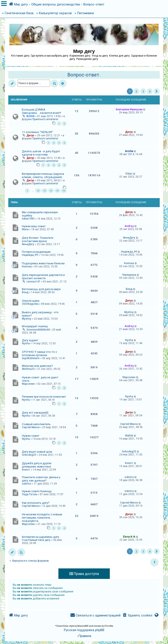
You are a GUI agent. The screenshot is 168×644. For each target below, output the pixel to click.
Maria (25, 229)
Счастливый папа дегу (36, 540)
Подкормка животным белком (43, 263)
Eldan (129, 174)
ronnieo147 (33, 282)
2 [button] (136, 91)
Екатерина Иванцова (129, 109)
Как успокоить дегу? (36, 503)
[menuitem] (137, 615)
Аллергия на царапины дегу (40, 537)
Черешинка (129, 275)
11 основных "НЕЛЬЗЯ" (37, 132)
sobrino (26, 484)
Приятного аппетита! (45, 119)
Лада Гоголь (30, 494)
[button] (157, 91)
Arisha (129, 151)
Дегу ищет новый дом (37, 452)
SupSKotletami (31, 358)
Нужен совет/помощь (37, 491)
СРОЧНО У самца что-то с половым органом (39, 353)
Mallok (129, 436)
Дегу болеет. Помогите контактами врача (38, 239)
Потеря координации (36, 252)
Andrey (129, 226)
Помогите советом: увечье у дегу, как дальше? (41, 479)
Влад (25, 292)
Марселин (28, 384)
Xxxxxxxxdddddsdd (38, 330)
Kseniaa (27, 267)
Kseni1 (26, 470)
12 (38, 191)
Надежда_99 (30, 255)
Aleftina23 (28, 369)
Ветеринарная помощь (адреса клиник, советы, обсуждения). (43, 175)
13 (44, 191)
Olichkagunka (30, 304)
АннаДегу (28, 244)
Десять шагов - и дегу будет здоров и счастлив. (41, 153)
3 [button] (143, 91)
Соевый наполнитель (36, 424)
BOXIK (31, 116)
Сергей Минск (31, 427)
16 (64, 191)
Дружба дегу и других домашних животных (37, 465)
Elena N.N (129, 537)
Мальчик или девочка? (37, 366)
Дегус (30, 135)
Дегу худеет (30, 340)
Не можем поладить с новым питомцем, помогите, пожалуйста (42, 518)
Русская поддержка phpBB (84, 630)
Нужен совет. (31, 436)
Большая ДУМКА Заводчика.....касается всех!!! (41, 111)
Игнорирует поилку (35, 326)
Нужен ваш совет (34, 226)
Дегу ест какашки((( (35, 413)
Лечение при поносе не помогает (44, 397)
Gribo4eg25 (29, 455)
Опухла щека (31, 301)
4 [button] (150, 91)
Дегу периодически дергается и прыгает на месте (43, 277)
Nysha (26, 343)
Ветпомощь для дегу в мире (41, 289)
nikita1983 (28, 219)
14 (51, 191)
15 (57, 191)
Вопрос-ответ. (84, 75)
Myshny (27, 319)
